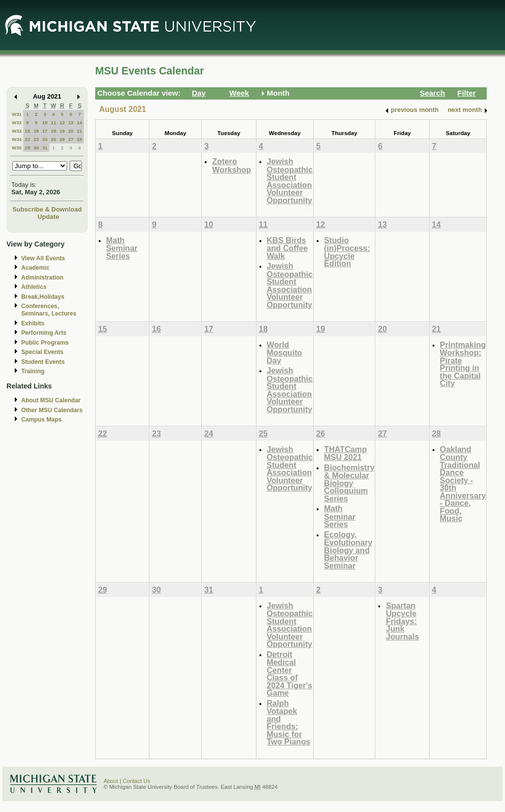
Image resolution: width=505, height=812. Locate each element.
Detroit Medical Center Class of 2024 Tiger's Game (289, 674)
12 (62, 123)
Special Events (42, 352)
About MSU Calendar (51, 400)
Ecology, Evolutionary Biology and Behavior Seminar (348, 550)
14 (80, 123)
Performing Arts (44, 333)
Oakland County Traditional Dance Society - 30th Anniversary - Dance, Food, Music (463, 484)
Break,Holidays (43, 297)
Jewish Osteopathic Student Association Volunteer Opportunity (290, 181)
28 (80, 139)
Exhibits (33, 323)
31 (45, 148)
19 (62, 131)
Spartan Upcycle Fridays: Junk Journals (402, 621)
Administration (42, 278)
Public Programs (45, 343)
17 (45, 131)
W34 (17, 139)
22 (27, 139)
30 (36, 148)
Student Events (43, 362)
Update (48, 217)
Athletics (34, 287)
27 (71, 139)
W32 (17, 123)
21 (80, 131)
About (111, 781)
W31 (17, 114)
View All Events (43, 258)
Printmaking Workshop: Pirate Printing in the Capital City (463, 364)
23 (36, 139)
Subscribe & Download (47, 209)
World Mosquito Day (285, 353)
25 (54, 139)
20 (71, 131)
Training (33, 371)
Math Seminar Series (122, 248)
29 (27, 148)
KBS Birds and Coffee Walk (287, 248)
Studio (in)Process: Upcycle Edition (347, 252)
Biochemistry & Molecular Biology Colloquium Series (349, 483)
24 (45, 139)
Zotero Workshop (232, 165)
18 (54, 131)
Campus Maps (41, 420)
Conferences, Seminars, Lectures (49, 310)
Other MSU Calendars (52, 410)
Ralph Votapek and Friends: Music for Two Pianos (289, 723)
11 (54, 123)
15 (27, 131)
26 (62, 139)
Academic (35, 268)
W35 (17, 148)
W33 (17, 131)
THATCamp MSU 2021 (345, 453)
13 (71, 123)
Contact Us (137, 781)
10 (45, 123)
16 (36, 131)
